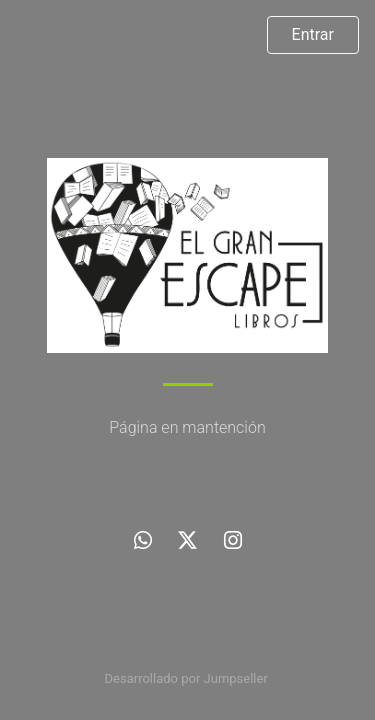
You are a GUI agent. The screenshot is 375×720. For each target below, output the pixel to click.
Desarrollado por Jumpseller (186, 678)
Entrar (313, 34)
